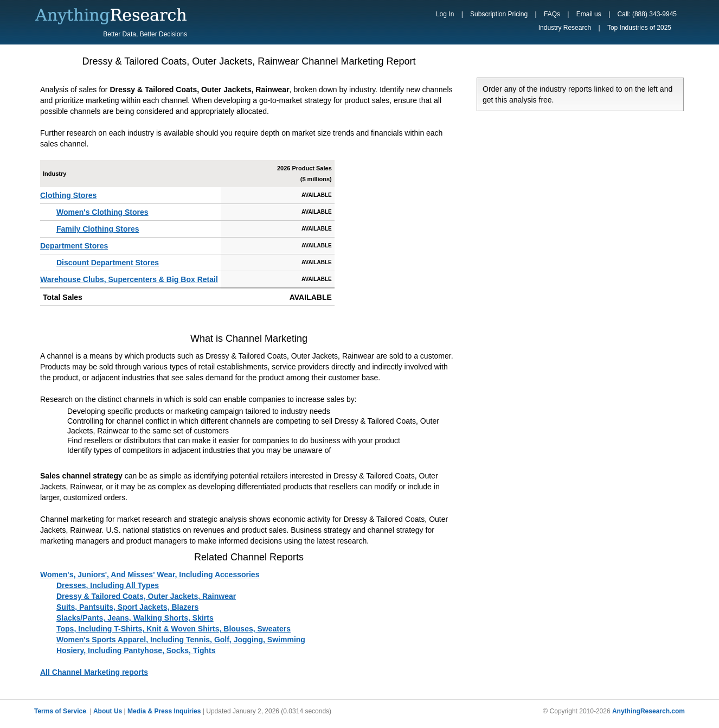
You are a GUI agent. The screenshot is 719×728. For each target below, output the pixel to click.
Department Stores (74, 246)
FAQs (552, 14)
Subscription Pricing (499, 14)
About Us (108, 711)
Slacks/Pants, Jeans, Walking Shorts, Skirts (135, 618)
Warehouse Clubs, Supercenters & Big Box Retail (129, 279)
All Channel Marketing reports (94, 672)
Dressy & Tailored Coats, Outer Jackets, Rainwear (146, 596)
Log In (445, 14)
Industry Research (565, 28)
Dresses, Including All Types (108, 585)
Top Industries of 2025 (639, 28)
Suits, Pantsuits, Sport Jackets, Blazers (127, 607)
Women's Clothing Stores (102, 212)
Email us (589, 14)
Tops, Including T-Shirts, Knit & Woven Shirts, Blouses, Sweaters (174, 629)
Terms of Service (60, 711)
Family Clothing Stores (98, 229)
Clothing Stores (68, 195)
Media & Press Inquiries (164, 711)
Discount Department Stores (108, 263)
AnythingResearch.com (649, 711)
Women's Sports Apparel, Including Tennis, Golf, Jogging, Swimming (181, 640)
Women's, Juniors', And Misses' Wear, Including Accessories (150, 574)
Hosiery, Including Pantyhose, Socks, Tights (136, 650)
